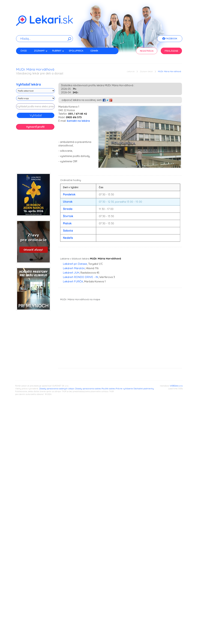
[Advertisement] (35, 153)
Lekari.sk (131, 72)
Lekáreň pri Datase (75, 264)
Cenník (94, 51)
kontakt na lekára (78, 121)
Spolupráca (76, 51)
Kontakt (25, 57)
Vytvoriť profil (35, 127)
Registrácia (147, 51)
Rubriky (58, 51)
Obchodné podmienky (144, 389)
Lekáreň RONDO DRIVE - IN (80, 277)
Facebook (170, 39)
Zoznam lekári (146, 72)
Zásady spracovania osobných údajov (57, 389)
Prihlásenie (171, 51)
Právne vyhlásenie (124, 389)
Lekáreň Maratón (74, 268)
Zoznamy (41, 51)
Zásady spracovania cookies (88, 389)
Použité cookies (108, 389)
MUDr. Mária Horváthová (169, 72)
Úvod (24, 51)
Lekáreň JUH (71, 273)
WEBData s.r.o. (176, 386)
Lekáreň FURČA (73, 281)
